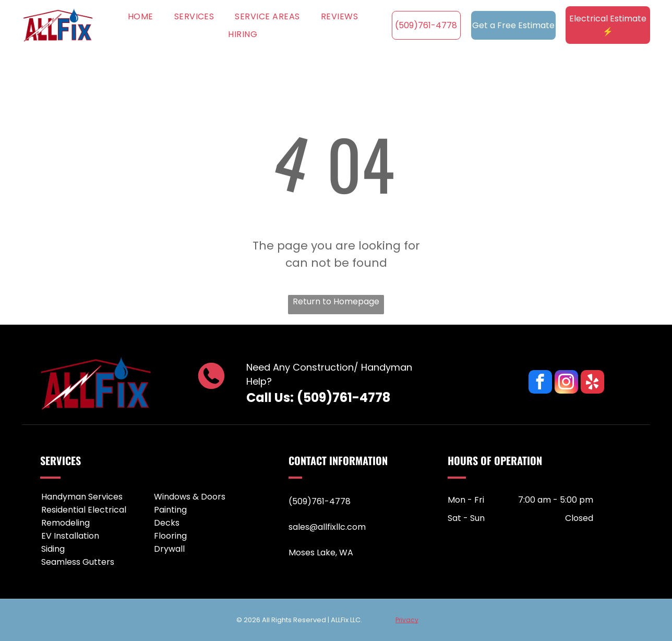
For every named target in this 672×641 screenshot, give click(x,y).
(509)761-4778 (344, 397)
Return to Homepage (336, 301)
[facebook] (540, 383)
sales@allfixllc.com (327, 527)
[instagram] (566, 383)
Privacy (407, 620)
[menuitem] (141, 16)
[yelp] (592, 383)
